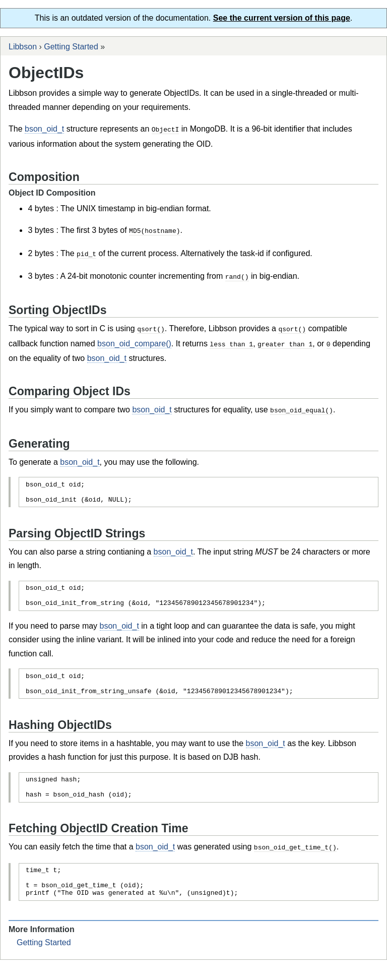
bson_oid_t (44, 129)
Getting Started (71, 47)
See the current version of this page (282, 18)
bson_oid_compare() (134, 341)
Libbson (23, 47)
